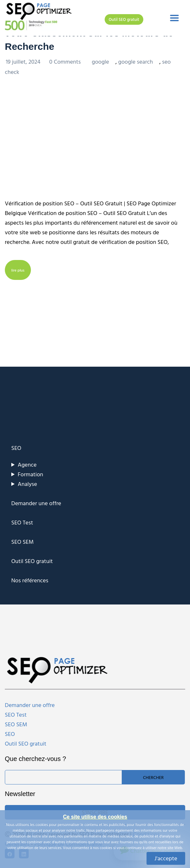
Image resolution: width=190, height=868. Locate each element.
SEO (16, 448)
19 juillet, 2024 (24, 62)
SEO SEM (22, 542)
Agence (27, 465)
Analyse (27, 484)
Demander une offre (36, 503)
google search (136, 62)
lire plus (18, 270)
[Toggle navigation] (174, 18)
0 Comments (66, 62)
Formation (30, 474)
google (100, 62)
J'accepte (166, 858)
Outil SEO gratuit (124, 19)
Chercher (153, 777)
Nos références (30, 580)
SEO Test (22, 522)
